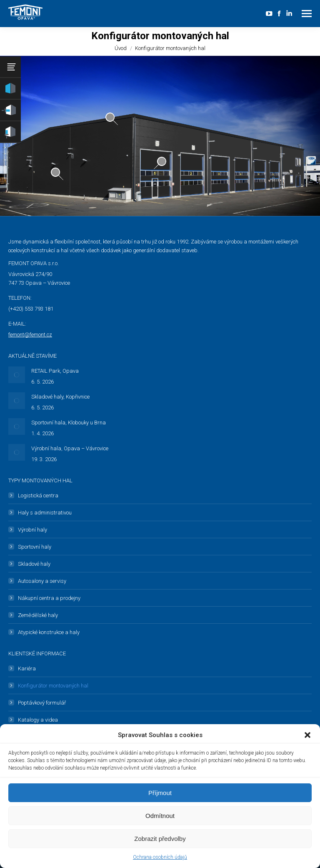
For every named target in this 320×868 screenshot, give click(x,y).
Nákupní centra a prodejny (49, 598)
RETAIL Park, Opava (55, 371)
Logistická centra (38, 495)
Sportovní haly (35, 547)
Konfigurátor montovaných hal (53, 686)
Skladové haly (34, 564)
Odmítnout (160, 816)
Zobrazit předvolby (160, 839)
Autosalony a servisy (42, 581)
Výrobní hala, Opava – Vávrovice (70, 448)
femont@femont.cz (30, 335)
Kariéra (27, 669)
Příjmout (160, 793)
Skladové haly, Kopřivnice (60, 397)
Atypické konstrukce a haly (49, 632)
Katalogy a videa (38, 720)
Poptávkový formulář (42, 703)
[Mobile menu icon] (307, 14)
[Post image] (17, 375)
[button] (307, 735)
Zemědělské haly (38, 615)
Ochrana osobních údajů (160, 857)
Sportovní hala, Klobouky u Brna (69, 423)
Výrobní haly (32, 530)
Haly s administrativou (45, 513)
